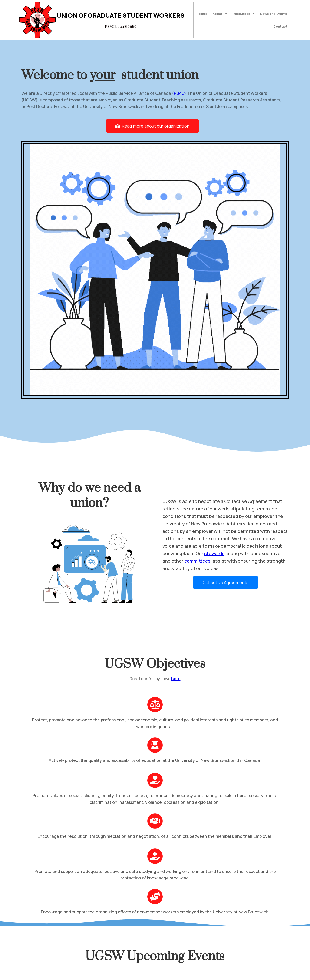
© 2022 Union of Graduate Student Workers (62, 973)
